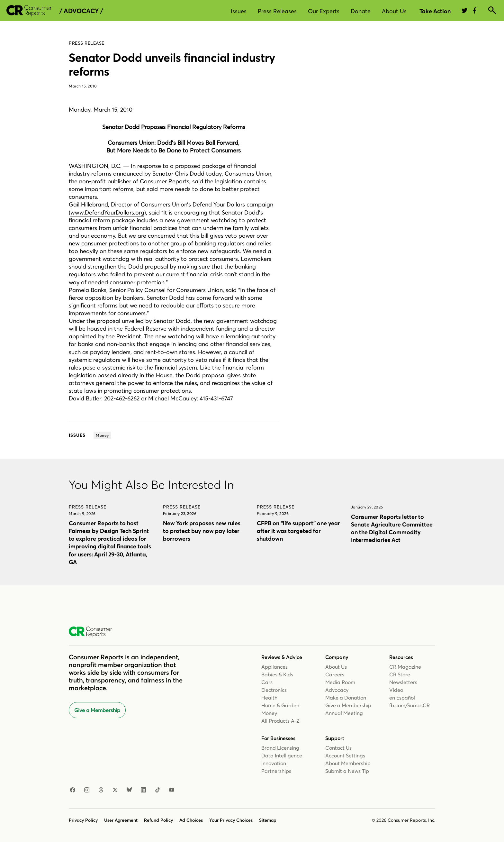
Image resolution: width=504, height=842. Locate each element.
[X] (115, 790)
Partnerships (276, 771)
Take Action (435, 11)
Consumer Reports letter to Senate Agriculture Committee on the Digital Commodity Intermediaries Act (392, 528)
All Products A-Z (280, 721)
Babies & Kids (277, 674)
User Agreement (121, 820)
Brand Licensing (280, 748)
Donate (361, 11)
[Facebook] (73, 790)
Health (269, 698)
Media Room (340, 682)
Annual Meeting (344, 713)
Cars (267, 682)
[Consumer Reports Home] (94, 632)
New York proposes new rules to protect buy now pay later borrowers (202, 531)
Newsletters (403, 682)
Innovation (274, 763)
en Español (402, 698)
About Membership (348, 763)
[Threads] (101, 790)
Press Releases (277, 11)
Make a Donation (346, 698)
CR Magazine (405, 667)
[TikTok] (157, 790)
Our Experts (324, 11)
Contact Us (338, 748)
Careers (335, 674)
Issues (239, 11)
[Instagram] (87, 790)
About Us (394, 11)
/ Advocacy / (81, 11)
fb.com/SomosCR (410, 705)
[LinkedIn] (143, 790)
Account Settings (345, 755)
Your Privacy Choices (231, 820)
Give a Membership (97, 710)
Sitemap (268, 820)
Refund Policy (158, 820)
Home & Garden (280, 705)
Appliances (274, 667)
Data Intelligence (282, 755)
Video (396, 690)
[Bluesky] (129, 790)
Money (269, 713)
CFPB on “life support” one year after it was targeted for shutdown (298, 531)
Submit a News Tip (347, 771)
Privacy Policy (83, 820)
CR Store (400, 674)
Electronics (274, 690)
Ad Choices (191, 820)
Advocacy (337, 690)
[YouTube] (172, 790)
